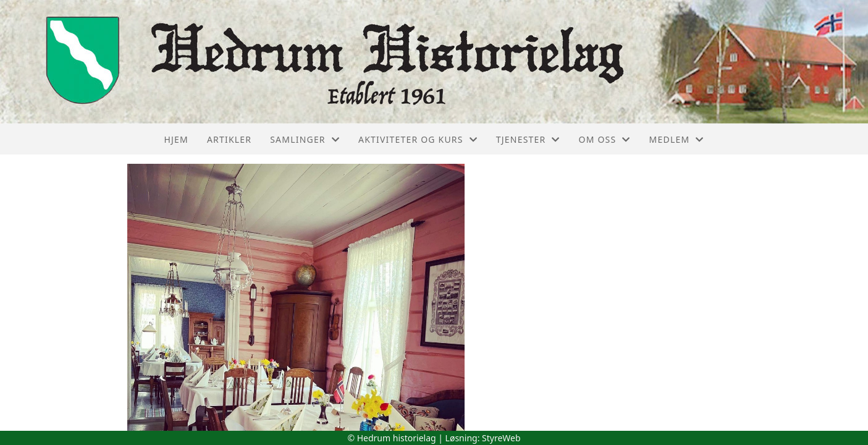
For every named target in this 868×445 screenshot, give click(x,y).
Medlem (677, 139)
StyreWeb (501, 438)
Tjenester (528, 139)
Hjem (176, 139)
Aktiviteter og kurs (418, 139)
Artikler (229, 139)
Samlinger (305, 139)
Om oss (605, 139)
